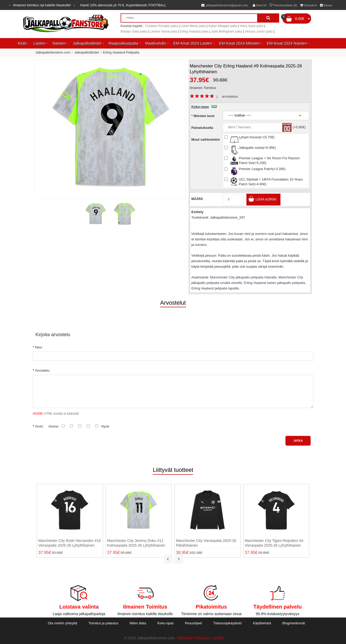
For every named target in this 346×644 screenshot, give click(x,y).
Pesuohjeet (193, 623)
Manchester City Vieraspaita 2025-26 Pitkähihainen (206, 543)
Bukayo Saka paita (134, 31)
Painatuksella (202, 128)
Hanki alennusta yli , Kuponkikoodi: (123, 5)
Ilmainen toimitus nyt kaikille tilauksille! (42, 5)
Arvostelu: (43, 370)
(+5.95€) (299, 127)
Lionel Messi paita (193, 26)
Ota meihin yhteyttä (62, 623)
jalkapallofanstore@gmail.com (225, 5)
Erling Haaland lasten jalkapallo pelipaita (274, 283)
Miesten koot (204, 116)
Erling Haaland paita (194, 31)
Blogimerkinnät (294, 623)
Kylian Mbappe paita (223, 26)
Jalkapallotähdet (87, 52)
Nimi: (39, 347)
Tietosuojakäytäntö (227, 623)
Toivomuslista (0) (283, 5)
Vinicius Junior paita (259, 31)
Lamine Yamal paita (163, 31)
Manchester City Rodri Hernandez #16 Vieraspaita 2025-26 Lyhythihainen (69, 543)
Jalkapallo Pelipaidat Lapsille (200, 638)
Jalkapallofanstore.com (53, 52)
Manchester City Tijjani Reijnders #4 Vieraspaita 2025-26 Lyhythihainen (274, 543)
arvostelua (230, 96)
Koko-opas (204, 107)
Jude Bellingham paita (226, 31)
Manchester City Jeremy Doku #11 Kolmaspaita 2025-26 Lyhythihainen (136, 543)
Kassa (326, 5)
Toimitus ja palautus (103, 623)
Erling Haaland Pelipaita (121, 52)
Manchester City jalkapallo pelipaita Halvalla (243, 277)
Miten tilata (138, 623)
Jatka (298, 441)
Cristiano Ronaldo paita (161, 26)
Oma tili (260, 5)
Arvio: (39, 426)
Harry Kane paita (252, 26)
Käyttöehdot (262, 623)
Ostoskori (309, 5)
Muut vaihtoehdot (206, 139)
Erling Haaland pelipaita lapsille (215, 288)
